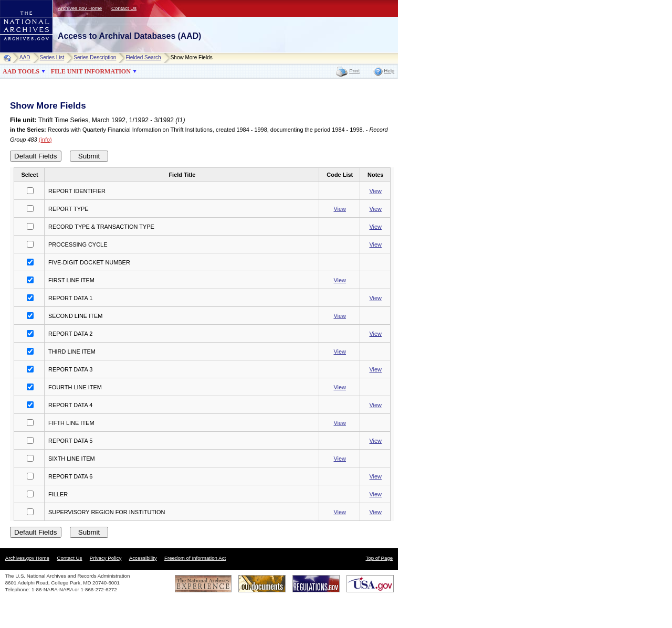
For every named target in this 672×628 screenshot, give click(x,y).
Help (389, 71)
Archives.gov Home (80, 8)
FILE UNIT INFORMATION (91, 71)
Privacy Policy (106, 558)
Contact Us (124, 8)
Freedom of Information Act (195, 558)
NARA (16, 53)
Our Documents (262, 584)
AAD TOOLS (21, 71)
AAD (25, 57)
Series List (52, 57)
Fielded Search (143, 57)
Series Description (95, 57)
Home (10, 58)
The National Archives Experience (203, 584)
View (375, 191)
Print (354, 71)
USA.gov (370, 584)
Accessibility (143, 558)
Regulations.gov (316, 584)
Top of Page (379, 558)
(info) (45, 140)
